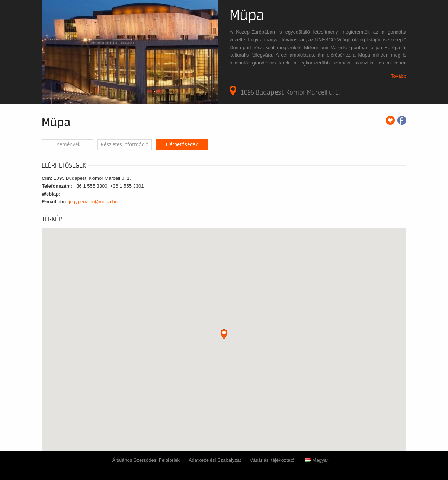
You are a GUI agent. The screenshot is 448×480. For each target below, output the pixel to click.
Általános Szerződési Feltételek (146, 460)
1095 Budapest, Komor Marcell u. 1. (285, 91)
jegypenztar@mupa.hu (93, 202)
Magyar (316, 460)
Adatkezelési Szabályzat (215, 460)
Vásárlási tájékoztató (272, 460)
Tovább (399, 76)
